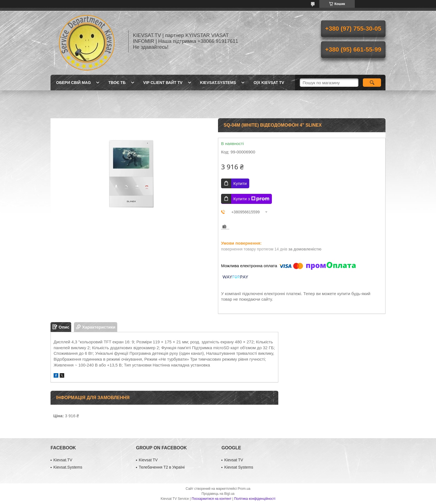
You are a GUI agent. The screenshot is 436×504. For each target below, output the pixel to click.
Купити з (251, 199)
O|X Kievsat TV (269, 83)
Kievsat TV (148, 460)
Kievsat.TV (63, 460)
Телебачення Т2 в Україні (162, 467)
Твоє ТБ (117, 83)
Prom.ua (244, 489)
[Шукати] (372, 83)
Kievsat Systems (239, 467)
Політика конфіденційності (255, 499)
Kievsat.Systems (218, 83)
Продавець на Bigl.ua (218, 494)
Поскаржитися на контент (212, 499)
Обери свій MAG (73, 83)
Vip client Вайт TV (163, 83)
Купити (240, 183)
